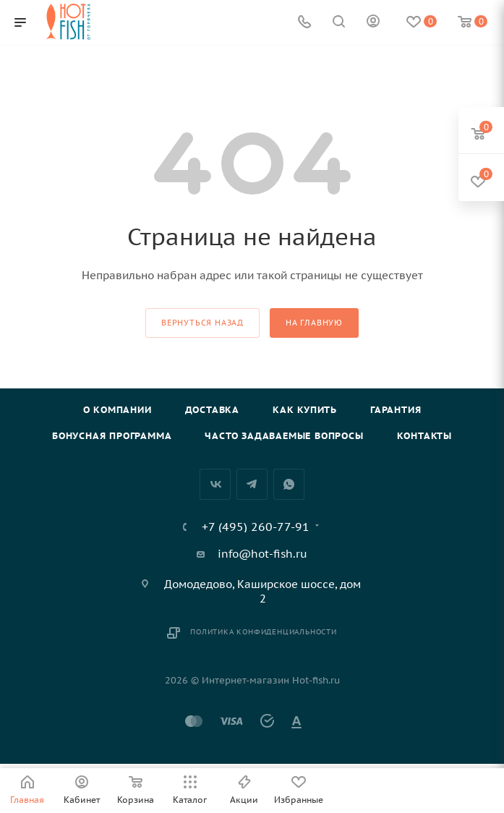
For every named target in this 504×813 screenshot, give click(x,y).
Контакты (424, 436)
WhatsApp (289, 484)
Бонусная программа (112, 436)
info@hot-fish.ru (262, 554)
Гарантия (396, 410)
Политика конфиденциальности (264, 632)
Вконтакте (215, 484)
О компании (118, 410)
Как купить (305, 410)
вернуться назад (202, 323)
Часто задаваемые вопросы (284, 436)
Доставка (212, 410)
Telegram (252, 484)
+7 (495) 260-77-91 (256, 527)
